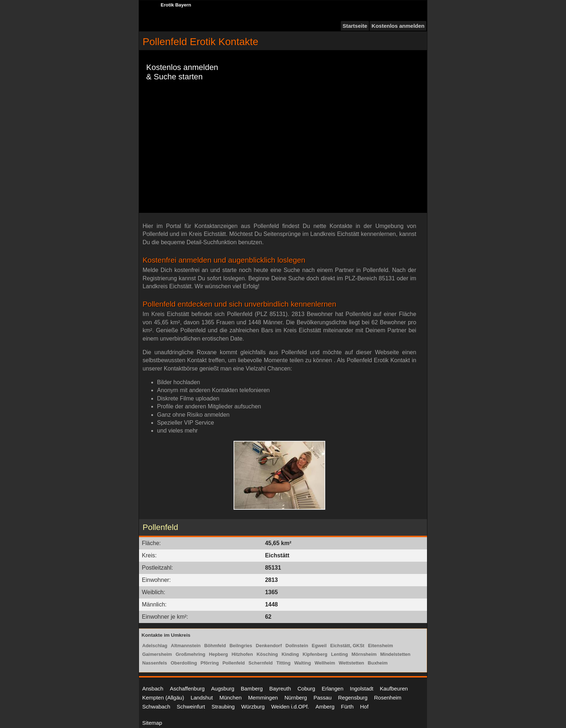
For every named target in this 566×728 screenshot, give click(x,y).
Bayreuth (280, 688)
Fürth (347, 707)
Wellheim (325, 663)
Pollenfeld (234, 663)
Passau (322, 698)
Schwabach (156, 707)
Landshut (202, 698)
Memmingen (263, 698)
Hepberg (219, 654)
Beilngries (241, 646)
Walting (302, 663)
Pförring (210, 663)
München (231, 698)
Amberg (325, 707)
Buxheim (378, 663)
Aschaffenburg (187, 688)
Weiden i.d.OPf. (290, 707)
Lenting (339, 654)
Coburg (306, 688)
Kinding (290, 654)
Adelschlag (155, 646)
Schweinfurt (191, 707)
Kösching (267, 654)
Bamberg (252, 688)
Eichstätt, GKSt (347, 646)
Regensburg (353, 698)
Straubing (223, 707)
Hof (364, 707)
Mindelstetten (395, 654)
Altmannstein (186, 646)
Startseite (355, 26)
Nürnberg (296, 698)
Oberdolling (184, 663)
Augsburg (223, 688)
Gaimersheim (157, 654)
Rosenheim (388, 698)
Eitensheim (380, 646)
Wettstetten (351, 663)
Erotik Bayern (176, 5)
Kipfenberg (315, 654)
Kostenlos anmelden (398, 26)
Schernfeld (260, 663)
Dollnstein (297, 646)
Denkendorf (269, 646)
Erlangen (332, 688)
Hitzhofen (242, 654)
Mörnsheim (364, 654)
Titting (283, 663)
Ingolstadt (362, 688)
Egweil (319, 646)
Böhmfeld (215, 646)
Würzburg (253, 707)
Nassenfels (155, 663)
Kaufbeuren (394, 688)
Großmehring (190, 654)
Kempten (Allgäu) (163, 698)
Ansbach (153, 688)
